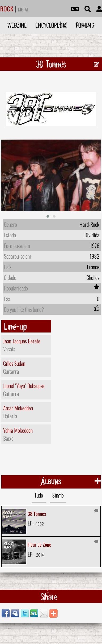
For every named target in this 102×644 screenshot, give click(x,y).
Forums (85, 25)
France (93, 266)
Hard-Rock (89, 223)
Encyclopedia (51, 25)
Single (58, 494)
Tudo (39, 494)
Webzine (17, 25)
